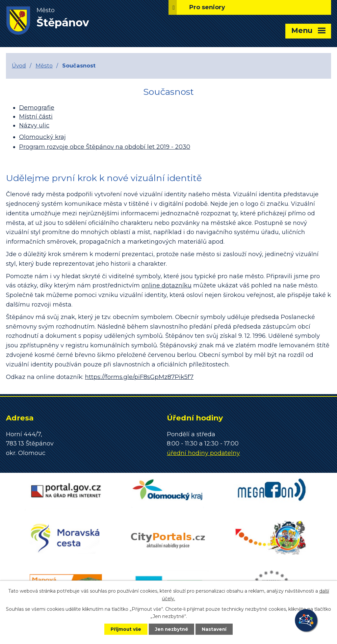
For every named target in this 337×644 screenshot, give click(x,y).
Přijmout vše (124, 629)
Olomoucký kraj (42, 137)
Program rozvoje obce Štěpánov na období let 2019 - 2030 (105, 147)
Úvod (19, 66)
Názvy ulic (34, 125)
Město (44, 66)
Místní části (36, 117)
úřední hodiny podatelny (203, 453)
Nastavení (217, 629)
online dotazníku (167, 285)
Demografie (37, 108)
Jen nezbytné (172, 629)
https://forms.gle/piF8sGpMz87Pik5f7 (139, 377)
